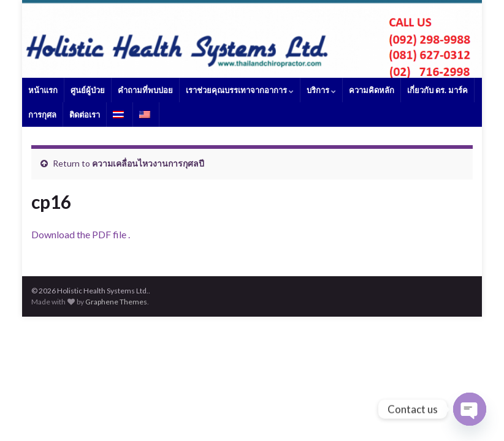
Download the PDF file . (81, 234)
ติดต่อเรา (85, 115)
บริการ (321, 90)
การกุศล (42, 115)
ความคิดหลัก (372, 90)
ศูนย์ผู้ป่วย (88, 90)
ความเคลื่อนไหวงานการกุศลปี (148, 163)
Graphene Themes (116, 302)
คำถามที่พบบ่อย (145, 90)
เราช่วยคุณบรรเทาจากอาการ (240, 90)
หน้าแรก (43, 90)
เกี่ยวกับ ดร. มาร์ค (437, 90)
